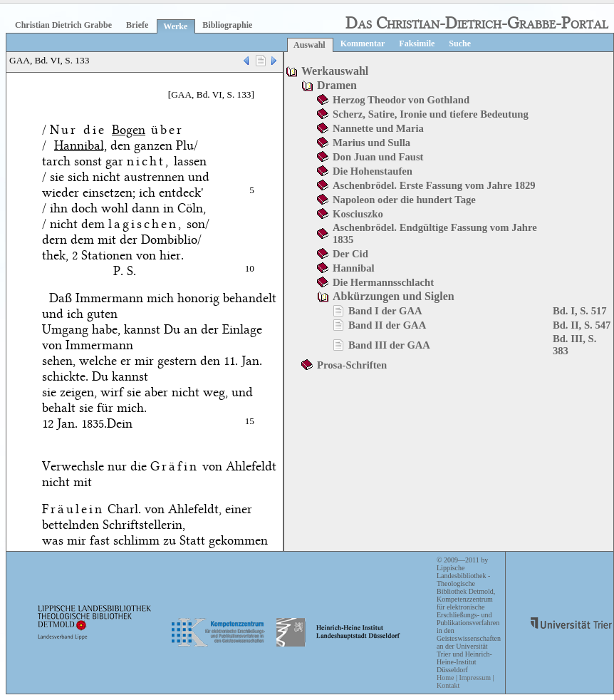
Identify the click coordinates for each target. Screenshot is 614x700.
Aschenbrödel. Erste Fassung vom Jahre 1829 (434, 185)
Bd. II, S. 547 (582, 325)
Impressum (474, 678)
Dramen (337, 85)
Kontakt (448, 685)
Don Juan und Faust (378, 157)
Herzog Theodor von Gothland (401, 100)
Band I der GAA (385, 311)
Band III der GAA (389, 345)
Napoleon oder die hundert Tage (404, 200)
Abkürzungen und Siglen (394, 296)
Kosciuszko (358, 214)
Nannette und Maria (378, 128)
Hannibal (354, 268)
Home (445, 678)
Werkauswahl (335, 71)
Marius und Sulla (371, 143)
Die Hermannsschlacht (383, 282)
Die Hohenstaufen (373, 171)
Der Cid (350, 254)
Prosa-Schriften (352, 365)
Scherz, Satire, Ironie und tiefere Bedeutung (431, 114)
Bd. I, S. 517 (580, 311)
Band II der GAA (387, 325)
